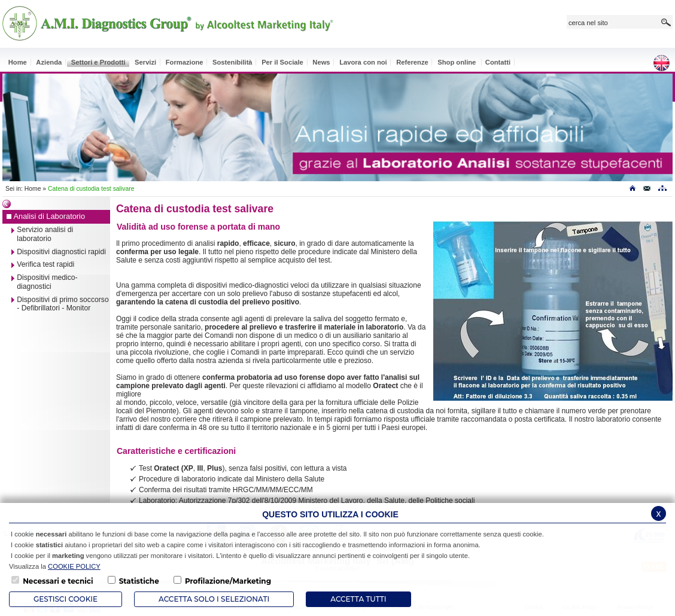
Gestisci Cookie (66, 599)
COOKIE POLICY (74, 566)
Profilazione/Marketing (228, 581)
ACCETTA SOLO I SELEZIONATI (214, 599)
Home (33, 189)
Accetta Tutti (358, 599)
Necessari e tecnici (58, 581)
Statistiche (139, 581)
